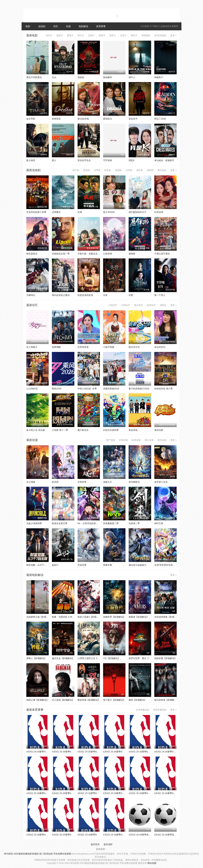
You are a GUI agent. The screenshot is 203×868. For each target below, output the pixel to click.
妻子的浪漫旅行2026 (139, 389)
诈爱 (131, 295)
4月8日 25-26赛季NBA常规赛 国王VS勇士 (149, 793)
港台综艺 (138, 305)
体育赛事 (101, 26)
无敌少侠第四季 (34, 523)
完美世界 (82, 482)
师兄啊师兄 (134, 482)
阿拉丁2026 (160, 119)
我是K (132, 160)
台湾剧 (97, 170)
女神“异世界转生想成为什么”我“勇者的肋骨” (176, 565)
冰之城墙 (31, 482)
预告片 (134, 35)
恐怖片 (92, 35)
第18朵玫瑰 (83, 119)
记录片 (123, 35)
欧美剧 (108, 170)
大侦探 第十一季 (60, 430)
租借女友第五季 (60, 523)
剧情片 (102, 35)
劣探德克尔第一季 (61, 254)
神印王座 (159, 523)
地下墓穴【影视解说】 (114, 700)
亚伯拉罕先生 (84, 160)
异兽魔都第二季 (111, 523)
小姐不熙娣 (109, 347)
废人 (54, 160)
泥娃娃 (81, 77)
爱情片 (70, 35)
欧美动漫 (136, 440)
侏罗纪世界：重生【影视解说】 (144, 658)
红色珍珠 (159, 212)
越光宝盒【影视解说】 (63, 658)
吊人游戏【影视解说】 (63, 700)
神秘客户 (159, 77)
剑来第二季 (134, 523)
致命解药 (108, 77)
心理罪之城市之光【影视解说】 (93, 658)
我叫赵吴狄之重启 (61, 295)
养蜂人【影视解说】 (36, 658)
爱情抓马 (108, 119)
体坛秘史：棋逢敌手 (164, 160)
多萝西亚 (56, 119)
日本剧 (129, 170)
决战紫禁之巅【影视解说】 (40, 617)
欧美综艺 (151, 305)
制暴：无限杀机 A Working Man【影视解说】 (74, 617)
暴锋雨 (132, 254)
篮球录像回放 (160, 710)
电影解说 (83, 26)
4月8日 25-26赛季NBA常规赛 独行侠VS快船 (99, 835)
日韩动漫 (123, 440)
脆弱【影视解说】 (138, 700)
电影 (28, 26)
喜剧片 (60, 35)
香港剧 (86, 170)
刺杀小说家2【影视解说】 (90, 617)
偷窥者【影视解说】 (139, 617)
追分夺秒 (31, 119)
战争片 (113, 35)
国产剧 (76, 170)
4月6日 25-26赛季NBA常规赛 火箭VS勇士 (124, 835)
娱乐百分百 (134, 347)
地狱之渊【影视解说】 (37, 700)
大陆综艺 (113, 305)
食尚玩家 (159, 430)
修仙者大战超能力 (138, 565)
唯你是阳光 (32, 254)
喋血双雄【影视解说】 (89, 700)
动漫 (68, 26)
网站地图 (152, 863)
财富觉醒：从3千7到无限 (39, 565)
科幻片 (81, 35)
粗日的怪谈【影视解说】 (167, 700)
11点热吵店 (32, 389)
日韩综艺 (126, 305)
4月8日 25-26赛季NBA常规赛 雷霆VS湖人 (124, 793)
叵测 (80, 212)
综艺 (56, 26)
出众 (54, 77)
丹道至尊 (82, 565)
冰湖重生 (56, 212)
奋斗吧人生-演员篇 (36, 430)
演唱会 (163, 305)
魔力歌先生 (83, 430)
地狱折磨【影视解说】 (165, 658)
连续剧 (42, 26)
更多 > (174, 35)
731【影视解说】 (112, 658)
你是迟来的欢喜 (85, 295)
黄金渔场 (133, 430)
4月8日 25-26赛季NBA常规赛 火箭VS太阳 (73, 835)
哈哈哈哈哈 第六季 (164, 389)
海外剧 (140, 170)
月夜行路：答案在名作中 (90, 254)
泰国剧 (150, 170)
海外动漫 (162, 440)
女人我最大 (32, 347)
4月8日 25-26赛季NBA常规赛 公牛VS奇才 (175, 752)
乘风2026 (57, 389)
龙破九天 (108, 482)
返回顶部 (108, 844)
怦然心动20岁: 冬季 (87, 389)
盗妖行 (55, 565)
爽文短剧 (162, 170)
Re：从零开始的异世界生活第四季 (95, 523)
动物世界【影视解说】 (114, 617)
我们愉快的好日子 (138, 212)
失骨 (105, 295)
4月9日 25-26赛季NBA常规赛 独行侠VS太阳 (99, 752)
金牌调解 (56, 347)
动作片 (49, 35)
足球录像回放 (142, 710)
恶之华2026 (109, 212)
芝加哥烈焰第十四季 (36, 212)
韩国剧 (118, 170)
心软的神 (108, 254)
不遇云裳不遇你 (162, 254)
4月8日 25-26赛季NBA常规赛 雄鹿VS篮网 (73, 793)
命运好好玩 (160, 347)
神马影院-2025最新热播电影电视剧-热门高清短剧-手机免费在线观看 (38, 854)
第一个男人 (160, 295)
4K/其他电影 (160, 35)
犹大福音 (31, 160)
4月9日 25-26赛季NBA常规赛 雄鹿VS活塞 (149, 752)
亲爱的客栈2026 (111, 389)
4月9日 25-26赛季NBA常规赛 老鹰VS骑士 (124, 752)
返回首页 (95, 844)
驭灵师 (55, 482)
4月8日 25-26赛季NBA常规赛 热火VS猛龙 (175, 793)
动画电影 (146, 35)
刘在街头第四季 (111, 430)
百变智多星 (83, 347)
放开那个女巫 (161, 482)
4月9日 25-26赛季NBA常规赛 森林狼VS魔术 (48, 752)
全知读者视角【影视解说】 (168, 617)
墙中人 (132, 77)
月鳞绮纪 (31, 295)
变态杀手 (133, 119)
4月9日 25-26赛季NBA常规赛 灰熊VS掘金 (73, 752)
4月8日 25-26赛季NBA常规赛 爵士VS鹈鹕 (47, 835)
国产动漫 (111, 440)
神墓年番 (108, 565)
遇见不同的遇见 (34, 77)
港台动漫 (149, 440)
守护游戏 (108, 160)
